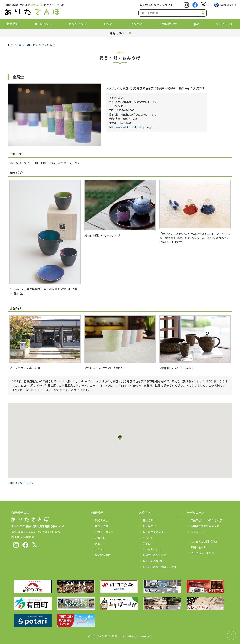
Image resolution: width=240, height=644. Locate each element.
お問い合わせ (168, 24)
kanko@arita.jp (25, 537)
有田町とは (149, 520)
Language (227, 5)
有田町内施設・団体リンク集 (160, 567)
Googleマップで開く (21, 483)
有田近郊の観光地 (153, 561)
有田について (44, 24)
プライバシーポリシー (204, 553)
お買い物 (100, 538)
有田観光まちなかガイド (205, 526)
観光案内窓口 (103, 555)
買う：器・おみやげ (31, 45)
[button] (120, 438)
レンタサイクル (152, 549)
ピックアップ (78, 24)
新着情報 (13, 24)
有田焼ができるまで (154, 532)
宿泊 (97, 543)
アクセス (137, 24)
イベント (109, 24)
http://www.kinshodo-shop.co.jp (131, 127)
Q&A (196, 24)
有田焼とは (149, 526)
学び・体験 (101, 526)
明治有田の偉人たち (154, 555)
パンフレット (224, 24)
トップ (12, 45)
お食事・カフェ (104, 532)
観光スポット (103, 520)
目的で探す (117, 33)
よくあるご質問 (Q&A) (204, 541)
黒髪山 (147, 543)
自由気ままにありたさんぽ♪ (208, 520)
